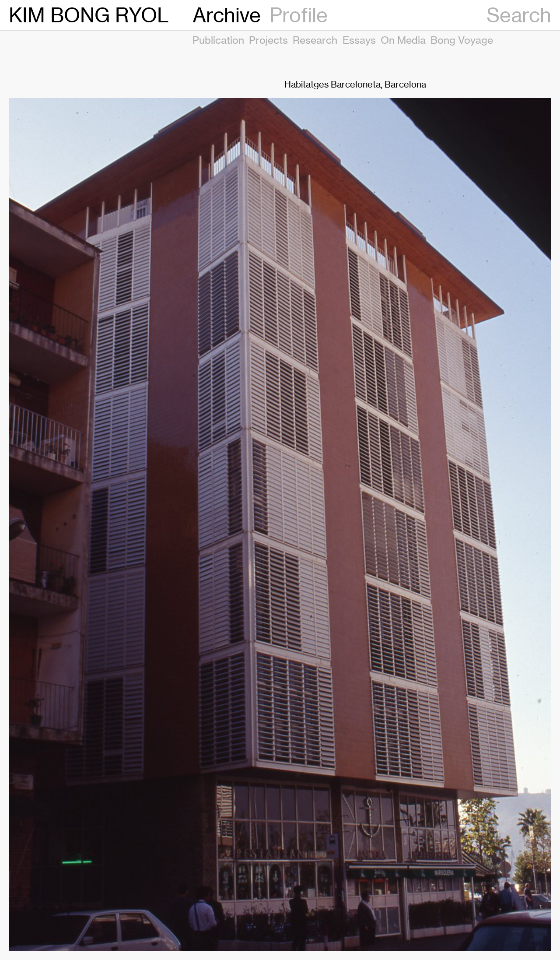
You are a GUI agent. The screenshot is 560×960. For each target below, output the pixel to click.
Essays (359, 40)
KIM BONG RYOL (89, 15)
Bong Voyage (462, 40)
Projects (268, 40)
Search (519, 15)
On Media (403, 40)
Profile (299, 15)
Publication (218, 40)
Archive (227, 15)
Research (315, 40)
